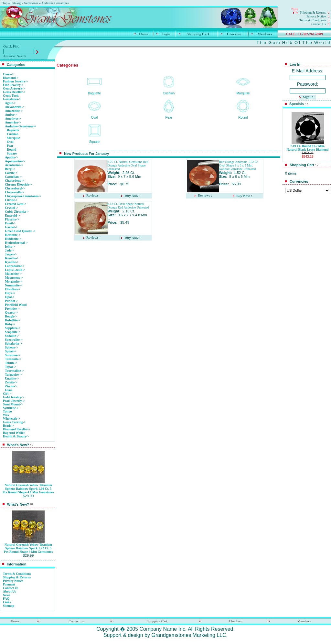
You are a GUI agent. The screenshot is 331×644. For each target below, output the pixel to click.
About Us (9, 591)
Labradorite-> (15, 266)
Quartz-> (11, 312)
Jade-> (10, 250)
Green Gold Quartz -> (20, 231)
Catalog (16, 3)
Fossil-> (10, 223)
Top (5, 3)
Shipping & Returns (313, 12)
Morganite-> (14, 281)
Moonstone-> (14, 278)
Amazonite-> (14, 111)
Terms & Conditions (313, 20)
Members (265, 34)
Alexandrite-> (15, 107)
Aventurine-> (14, 165)
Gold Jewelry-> (14, 397)
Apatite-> (11, 157)
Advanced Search (15, 56)
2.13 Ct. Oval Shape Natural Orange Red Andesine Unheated (128, 206)
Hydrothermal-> (16, 243)
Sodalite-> (12, 336)
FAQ (6, 599)
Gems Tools (11, 96)
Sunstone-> (13, 355)
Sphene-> (11, 347)
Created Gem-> (16, 204)
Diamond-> (11, 78)
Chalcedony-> (15, 181)
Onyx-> (10, 293)
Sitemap (9, 606)
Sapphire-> (13, 328)
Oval (10, 142)
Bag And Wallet (14, 433)
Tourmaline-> (14, 371)
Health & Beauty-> (16, 436)
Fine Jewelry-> (13, 85)
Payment (9, 584)
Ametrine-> (13, 122)
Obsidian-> (13, 289)
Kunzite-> (12, 258)
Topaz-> (11, 367)
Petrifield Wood (16, 305)
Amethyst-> (13, 118)
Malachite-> (13, 274)
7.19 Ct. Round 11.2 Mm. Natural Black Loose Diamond (308, 148)
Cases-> (8, 74)
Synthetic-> (11, 408)
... (109, 180)
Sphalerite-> (13, 343)
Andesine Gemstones (55, 3)
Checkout (234, 34)
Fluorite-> (12, 219)
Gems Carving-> (14, 422)
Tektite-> (11, 363)
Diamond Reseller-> (17, 429)
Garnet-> (11, 227)
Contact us (76, 621)
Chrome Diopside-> (18, 184)
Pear (10, 146)
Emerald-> (12, 215)
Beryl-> (10, 169)
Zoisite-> (11, 382)
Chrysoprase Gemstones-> (23, 196)
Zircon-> (11, 386)
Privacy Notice (316, 16)
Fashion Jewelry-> (16, 81)
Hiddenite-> (13, 239)
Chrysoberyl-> (15, 188)
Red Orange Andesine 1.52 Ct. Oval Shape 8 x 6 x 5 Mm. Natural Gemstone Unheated (239, 165)
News (7, 595)
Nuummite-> (14, 285)
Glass (9, 390)
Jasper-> (11, 254)
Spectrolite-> (14, 340)
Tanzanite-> (13, 359)
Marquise (13, 138)
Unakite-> (12, 378)
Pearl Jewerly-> (14, 401)
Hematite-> (13, 235)
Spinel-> (11, 351)
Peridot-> (11, 301)
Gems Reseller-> (14, 92)
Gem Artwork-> (14, 88)
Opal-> (10, 297)
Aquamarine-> (15, 161)
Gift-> (7, 394)
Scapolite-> (13, 332)
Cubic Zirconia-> (17, 212)
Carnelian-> (13, 177)
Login (166, 34)
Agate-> (10, 103)
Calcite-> (11, 173)
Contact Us (319, 24)
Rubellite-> (13, 320)
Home (144, 34)
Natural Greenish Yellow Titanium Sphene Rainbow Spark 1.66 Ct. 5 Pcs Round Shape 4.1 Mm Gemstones (28, 489)
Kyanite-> (12, 262)
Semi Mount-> (13, 404)
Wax (6, 415)
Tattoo (7, 411)
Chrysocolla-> (15, 192)
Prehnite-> (12, 309)
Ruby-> (10, 324)
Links (7, 602)
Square (12, 153)
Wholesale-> (11, 419)
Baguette (13, 130)
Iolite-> (10, 247)
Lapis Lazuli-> (15, 270)
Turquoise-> (13, 375)
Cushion (13, 134)
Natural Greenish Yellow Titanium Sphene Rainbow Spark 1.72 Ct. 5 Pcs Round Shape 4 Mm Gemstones (28, 548)
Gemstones (31, 3)
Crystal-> (11, 208)
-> (12, 99)
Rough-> (11, 316)
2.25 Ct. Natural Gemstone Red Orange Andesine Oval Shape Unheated (128, 165)
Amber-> (11, 115)
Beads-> (9, 426)
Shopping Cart (198, 34)
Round (11, 150)
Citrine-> (11, 200)
